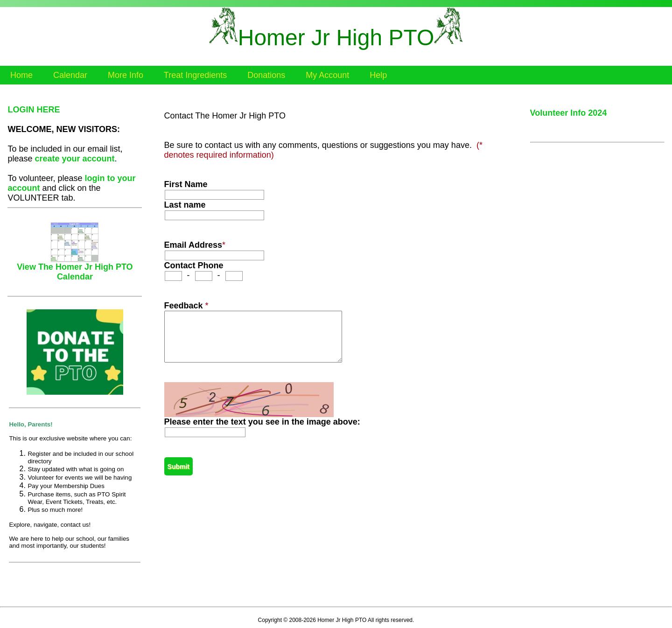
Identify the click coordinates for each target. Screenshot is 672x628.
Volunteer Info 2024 (569, 113)
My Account (327, 75)
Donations (266, 75)
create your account (74, 159)
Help (378, 75)
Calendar (70, 75)
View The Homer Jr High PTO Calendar (75, 268)
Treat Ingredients (195, 75)
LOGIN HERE (34, 110)
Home (21, 75)
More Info (126, 75)
